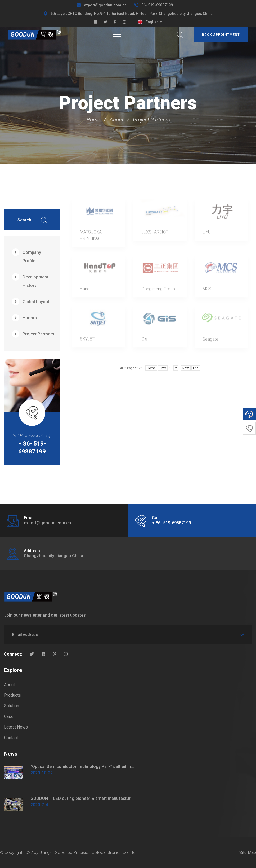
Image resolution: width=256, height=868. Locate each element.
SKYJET (87, 341)
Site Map (248, 852)
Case (9, 716)
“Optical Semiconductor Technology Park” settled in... (82, 767)
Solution (12, 706)
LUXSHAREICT (155, 234)
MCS (207, 291)
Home (93, 120)
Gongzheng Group (158, 291)
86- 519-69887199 (157, 5)
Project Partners (151, 120)
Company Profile (26, 256)
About (116, 120)
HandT (86, 291)
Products (12, 695)
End (196, 368)
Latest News (16, 727)
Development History (30, 281)
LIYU (207, 234)
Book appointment (221, 35)
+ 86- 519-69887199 (32, 448)
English (152, 22)
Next (186, 368)
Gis (144, 341)
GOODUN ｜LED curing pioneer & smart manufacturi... (83, 798)
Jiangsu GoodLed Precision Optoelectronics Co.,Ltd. (88, 852)
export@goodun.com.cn (105, 5)
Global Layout (31, 302)
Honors (24, 318)
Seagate (210, 341)
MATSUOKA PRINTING (91, 237)
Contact (11, 738)
